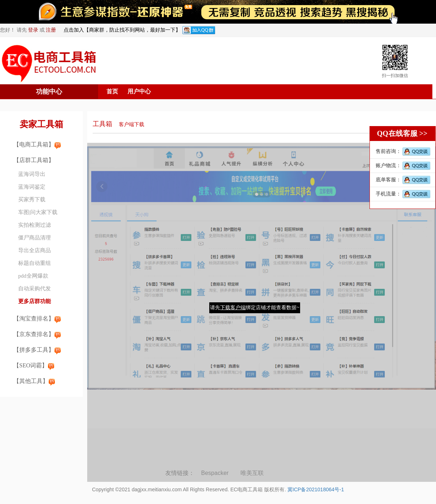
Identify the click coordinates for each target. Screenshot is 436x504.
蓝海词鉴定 (32, 187)
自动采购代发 (35, 289)
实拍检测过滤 (35, 225)
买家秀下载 (32, 199)
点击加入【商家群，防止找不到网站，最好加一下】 (122, 30)
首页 (112, 91)
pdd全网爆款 (33, 276)
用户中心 (139, 91)
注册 (51, 30)
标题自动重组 (35, 263)
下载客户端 (233, 308)
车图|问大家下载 (38, 212)
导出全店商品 (35, 250)
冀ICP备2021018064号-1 (316, 489)
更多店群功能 (35, 301)
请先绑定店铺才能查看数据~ (255, 308)
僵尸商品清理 (35, 238)
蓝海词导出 (32, 174)
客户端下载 (132, 124)
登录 (33, 30)
